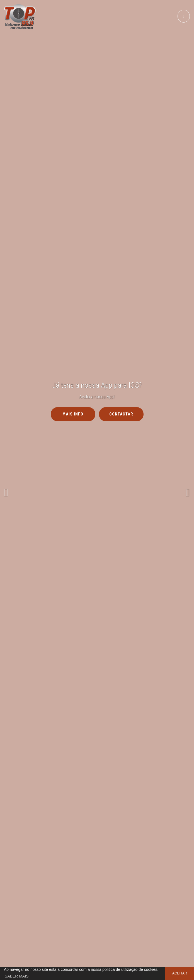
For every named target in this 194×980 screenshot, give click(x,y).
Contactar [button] (121, 414)
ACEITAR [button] (180, 973)
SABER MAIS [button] (17, 976)
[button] (14, 490)
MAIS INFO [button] (73, 414)
